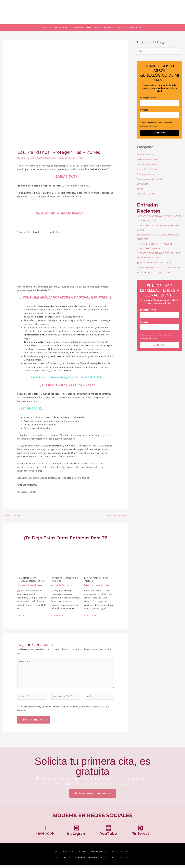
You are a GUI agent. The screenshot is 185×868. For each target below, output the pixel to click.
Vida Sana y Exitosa (147, 194)
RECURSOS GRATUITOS (99, 854)
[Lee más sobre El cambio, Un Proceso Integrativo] (32, 559)
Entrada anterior (13, 516)
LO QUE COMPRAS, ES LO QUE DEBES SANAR (159, 267)
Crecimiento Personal (28, 585)
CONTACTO (127, 854)
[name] (160, 115)
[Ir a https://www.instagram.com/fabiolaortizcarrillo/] (77, 834)
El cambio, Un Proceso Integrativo (32, 579)
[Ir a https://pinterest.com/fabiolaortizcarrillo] (140, 834)
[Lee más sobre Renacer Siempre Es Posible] (66, 559)
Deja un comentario (27, 158)
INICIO (56, 854)
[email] (160, 103)
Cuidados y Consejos (69, 158)
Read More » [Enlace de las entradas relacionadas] (23, 616)
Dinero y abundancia (147, 174)
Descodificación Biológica (150, 169)
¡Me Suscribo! (160, 133)
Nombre (144, 110)
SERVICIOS (67, 854)
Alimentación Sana (48, 158)
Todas (83, 158)
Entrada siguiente (118, 516)
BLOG (116, 854)
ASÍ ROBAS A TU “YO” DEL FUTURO (154, 272)
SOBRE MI (79, 854)
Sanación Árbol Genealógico (151, 179)
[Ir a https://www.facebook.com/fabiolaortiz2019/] (45, 834)
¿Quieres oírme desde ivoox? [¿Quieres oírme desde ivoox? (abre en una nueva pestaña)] (58, 213)
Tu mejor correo (148, 98)
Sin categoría (143, 184)
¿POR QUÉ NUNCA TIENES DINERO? (155, 262)
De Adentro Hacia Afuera (97, 579)
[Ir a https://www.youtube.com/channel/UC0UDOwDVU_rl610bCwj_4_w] (108, 834)
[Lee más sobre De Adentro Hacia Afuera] (99, 559)
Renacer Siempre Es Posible (65, 579)
